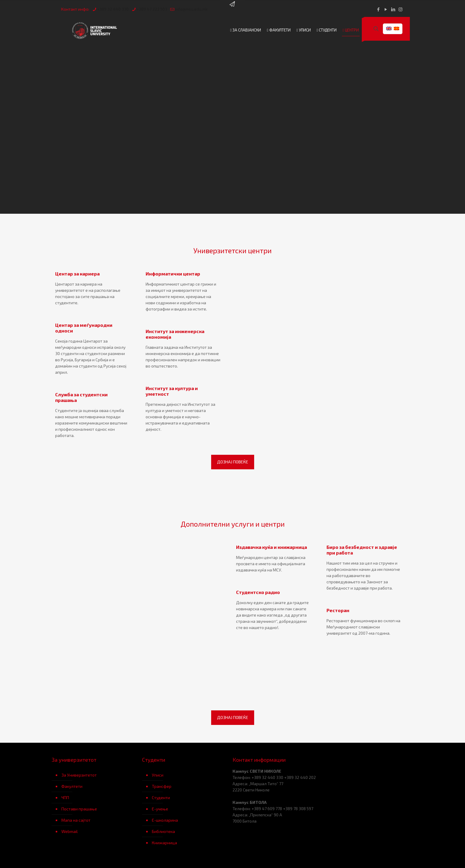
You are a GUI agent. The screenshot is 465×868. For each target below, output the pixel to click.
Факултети (72, 786)
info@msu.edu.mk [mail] (191, 9)
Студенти (161, 797)
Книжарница (164, 843)
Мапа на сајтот (76, 820)
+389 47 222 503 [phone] (152, 9)
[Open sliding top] (232, 7)
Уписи (158, 775)
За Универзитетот (79, 775)
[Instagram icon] (400, 9)
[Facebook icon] (378, 9)
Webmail (70, 831)
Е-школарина (165, 820)
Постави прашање (79, 809)
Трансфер (162, 786)
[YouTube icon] (386, 9)
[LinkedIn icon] (393, 9)
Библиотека (163, 831)
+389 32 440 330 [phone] (113, 9)
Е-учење (160, 809)
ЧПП (65, 797)
